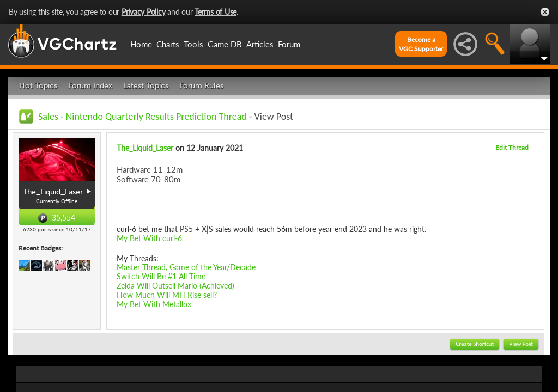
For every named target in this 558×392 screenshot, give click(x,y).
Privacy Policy (144, 12)
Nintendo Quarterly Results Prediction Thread (156, 117)
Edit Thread (512, 147)
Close (545, 12)
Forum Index (90, 86)
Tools (193, 44)
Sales (48, 117)
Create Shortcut (475, 344)
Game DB (225, 44)
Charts (168, 44)
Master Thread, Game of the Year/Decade (186, 267)
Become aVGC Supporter (421, 44)
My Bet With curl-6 (149, 238)
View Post (521, 344)
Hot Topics (38, 86)
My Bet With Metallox (154, 304)
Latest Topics (146, 86)
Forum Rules (201, 86)
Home (141, 44)
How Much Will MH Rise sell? (167, 295)
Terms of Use (216, 12)
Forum (289, 44)
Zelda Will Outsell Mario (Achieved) (175, 286)
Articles (260, 44)
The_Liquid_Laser (145, 148)
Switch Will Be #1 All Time (161, 276)
